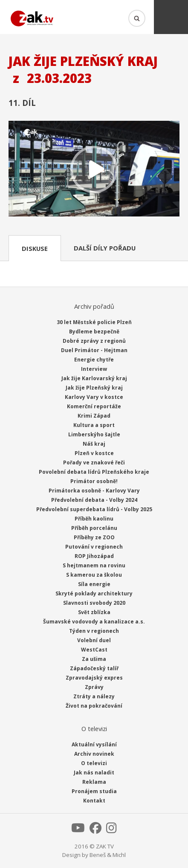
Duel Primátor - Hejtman (94, 350)
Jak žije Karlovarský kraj (94, 378)
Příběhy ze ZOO (94, 537)
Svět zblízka (94, 612)
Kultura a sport (94, 425)
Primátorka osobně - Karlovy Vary (94, 491)
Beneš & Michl (108, 855)
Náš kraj (94, 444)
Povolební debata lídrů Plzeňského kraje (94, 472)
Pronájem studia (94, 791)
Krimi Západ (94, 416)
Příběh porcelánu (94, 528)
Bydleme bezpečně (94, 332)
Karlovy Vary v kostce (94, 397)
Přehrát (94, 170)
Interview (94, 369)
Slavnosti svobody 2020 (94, 603)
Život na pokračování (94, 706)
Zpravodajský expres (94, 678)
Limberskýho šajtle (94, 434)
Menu (171, 17)
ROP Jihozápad (94, 556)
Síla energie (94, 584)
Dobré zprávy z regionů (94, 341)
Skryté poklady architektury (94, 593)
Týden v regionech (94, 631)
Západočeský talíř (94, 668)
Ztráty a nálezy (94, 696)
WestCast (94, 650)
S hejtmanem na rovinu (94, 565)
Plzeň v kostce (94, 453)
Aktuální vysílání (94, 744)
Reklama (94, 782)
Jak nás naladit (94, 773)
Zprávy (94, 687)
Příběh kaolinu (94, 519)
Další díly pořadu (105, 248)
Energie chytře (94, 360)
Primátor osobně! (94, 481)
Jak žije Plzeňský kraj (94, 388)
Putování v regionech (94, 547)
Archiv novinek (94, 754)
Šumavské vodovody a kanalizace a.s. (94, 622)
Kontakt (94, 801)
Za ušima (94, 659)
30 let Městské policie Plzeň (94, 322)
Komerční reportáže (94, 406)
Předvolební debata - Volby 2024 (94, 500)
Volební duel (94, 640)
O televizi (94, 763)
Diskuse (35, 248)
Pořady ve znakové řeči (94, 462)
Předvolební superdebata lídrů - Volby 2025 (94, 509)
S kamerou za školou (94, 575)
